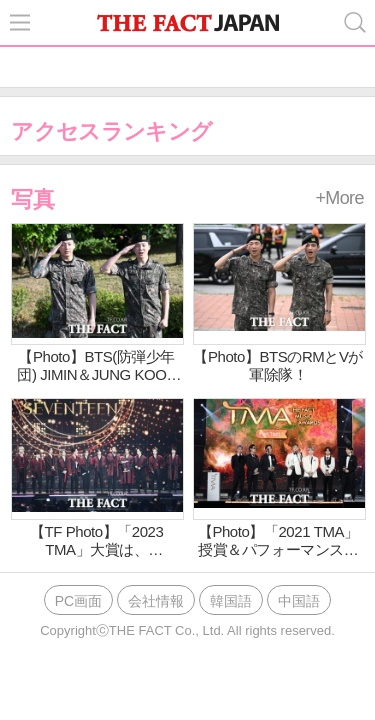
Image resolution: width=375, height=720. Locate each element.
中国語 (299, 601)
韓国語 (231, 601)
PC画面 (78, 601)
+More (340, 198)
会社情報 (156, 601)
